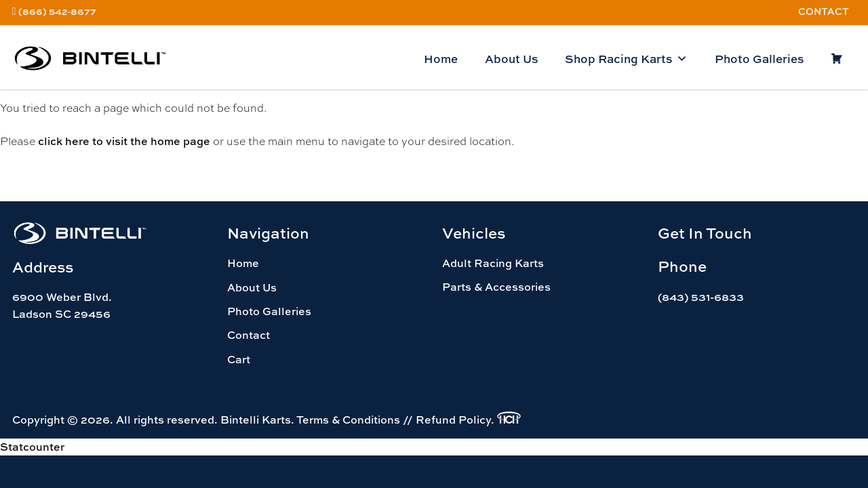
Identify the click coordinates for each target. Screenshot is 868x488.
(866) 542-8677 (57, 11)
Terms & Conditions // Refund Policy (394, 420)
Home (441, 59)
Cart (239, 359)
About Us (511, 59)
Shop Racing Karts (626, 59)
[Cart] (836, 59)
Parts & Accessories (496, 287)
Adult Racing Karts (493, 263)
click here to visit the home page (124, 141)
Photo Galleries (759, 59)
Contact (824, 11)
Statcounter (32, 447)
